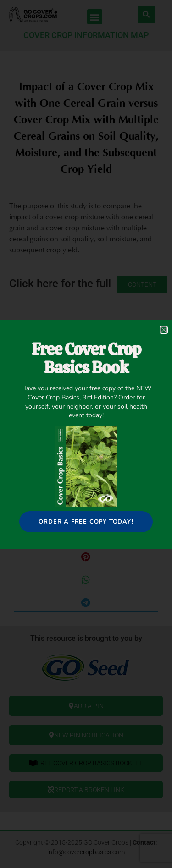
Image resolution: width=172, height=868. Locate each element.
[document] (86, 434)
